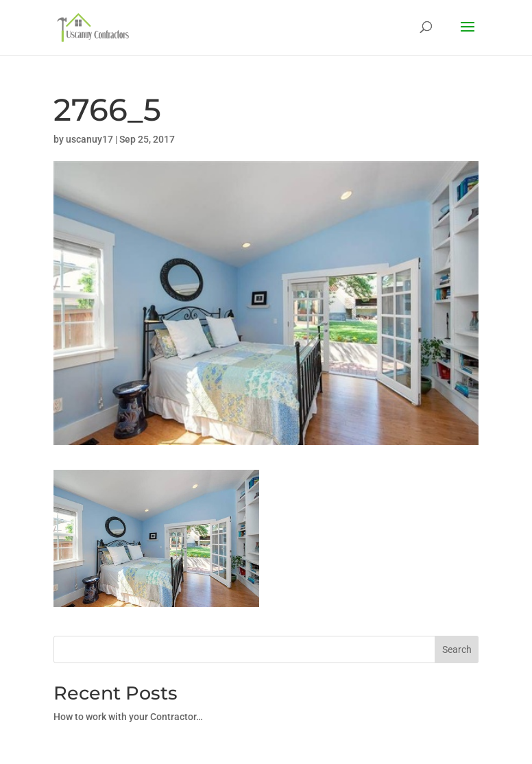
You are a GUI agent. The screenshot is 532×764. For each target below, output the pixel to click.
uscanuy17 (89, 139)
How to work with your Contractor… (128, 717)
